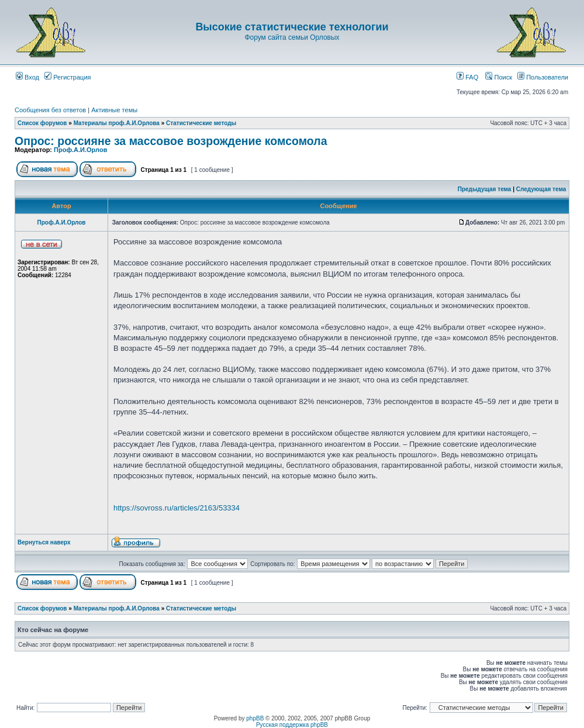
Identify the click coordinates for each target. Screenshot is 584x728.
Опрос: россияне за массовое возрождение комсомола (171, 141)
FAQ (467, 77)
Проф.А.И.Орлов (80, 150)
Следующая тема (541, 189)
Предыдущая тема (485, 189)
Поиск (499, 77)
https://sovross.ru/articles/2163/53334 (177, 508)
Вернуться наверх (44, 542)
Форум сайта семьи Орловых (292, 37)
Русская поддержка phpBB (292, 725)
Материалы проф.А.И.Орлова (117, 123)
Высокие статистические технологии (292, 27)
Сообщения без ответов (50, 110)
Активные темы (114, 110)
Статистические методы (201, 123)
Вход (27, 77)
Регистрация (68, 77)
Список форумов (42, 123)
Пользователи (543, 77)
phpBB (255, 718)
